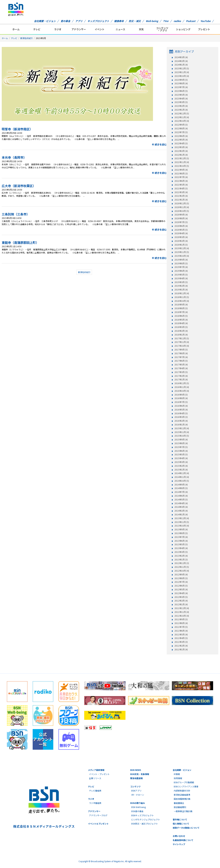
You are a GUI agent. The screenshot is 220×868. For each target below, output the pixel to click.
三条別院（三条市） (16, 214)
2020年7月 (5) (181, 222)
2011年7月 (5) (181, 627)
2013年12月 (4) (182, 518)
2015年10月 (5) (182, 436)
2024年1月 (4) (181, 65)
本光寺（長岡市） (14, 157)
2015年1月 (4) (181, 470)
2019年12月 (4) (182, 248)
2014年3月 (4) (181, 507)
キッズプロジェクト (98, 21)
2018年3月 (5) (181, 327)
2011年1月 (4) (181, 649)
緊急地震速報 (136, 778)
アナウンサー (79, 29)
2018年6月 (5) (181, 316)
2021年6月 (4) (181, 181)
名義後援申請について (183, 840)
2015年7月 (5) (181, 447)
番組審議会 (179, 803)
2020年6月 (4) (181, 226)
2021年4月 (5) (181, 188)
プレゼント (204, 29)
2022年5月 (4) (181, 140)
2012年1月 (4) (181, 604)
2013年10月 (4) (182, 526)
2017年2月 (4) (181, 376)
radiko (177, 21)
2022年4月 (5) (181, 143)
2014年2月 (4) (181, 511)
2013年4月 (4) (181, 548)
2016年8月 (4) (181, 398)
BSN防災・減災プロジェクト (145, 824)
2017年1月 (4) (181, 379)
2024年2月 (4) (181, 61)
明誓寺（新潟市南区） (17, 129)
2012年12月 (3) (182, 563)
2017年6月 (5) (181, 361)
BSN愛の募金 (137, 811)
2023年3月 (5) (181, 102)
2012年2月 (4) (181, 601)
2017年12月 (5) (182, 338)
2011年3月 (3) (181, 642)
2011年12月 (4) (182, 608)
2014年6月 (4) (181, 496)
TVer (166, 21)
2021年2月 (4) (181, 196)
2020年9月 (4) (181, 215)
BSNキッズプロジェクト (143, 815)
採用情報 (178, 778)
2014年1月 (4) (181, 514)
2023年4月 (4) (181, 99)
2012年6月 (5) (181, 586)
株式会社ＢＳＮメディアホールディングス (44, 826)
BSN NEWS (136, 770)
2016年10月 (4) (182, 391)
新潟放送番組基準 (182, 795)
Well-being (152, 21)
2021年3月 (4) (181, 192)
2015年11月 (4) (182, 432)
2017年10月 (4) (182, 346)
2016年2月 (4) (181, 421)
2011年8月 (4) (181, 623)
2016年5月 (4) (181, 410)
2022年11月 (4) (182, 117)
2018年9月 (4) (181, 305)
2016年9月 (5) (181, 395)
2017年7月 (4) (181, 357)
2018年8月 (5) (181, 308)
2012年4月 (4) (181, 593)
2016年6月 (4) (181, 406)
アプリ (79, 21)
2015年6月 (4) (181, 451)
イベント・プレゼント (99, 774)
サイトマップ (179, 844)
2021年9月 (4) (181, 170)
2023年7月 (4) (181, 87)
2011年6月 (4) (181, 631)
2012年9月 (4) (181, 574)
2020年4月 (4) (181, 233)
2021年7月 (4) (181, 177)
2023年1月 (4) (181, 110)
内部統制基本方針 (182, 791)
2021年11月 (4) (182, 162)
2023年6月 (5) (181, 91)
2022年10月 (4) (182, 121)
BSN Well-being (139, 807)
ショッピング (183, 29)
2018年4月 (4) (181, 323)
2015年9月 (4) (181, 440)
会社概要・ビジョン (45, 21)
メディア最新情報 (96, 770)
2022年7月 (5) (181, 132)
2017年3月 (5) (181, 372)
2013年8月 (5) (181, 533)
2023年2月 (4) (181, 106)
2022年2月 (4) (181, 151)
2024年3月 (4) (181, 57)
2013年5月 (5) (181, 544)
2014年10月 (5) (182, 481)
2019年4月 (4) (181, 278)
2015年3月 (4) (181, 462)
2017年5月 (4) (181, 365)
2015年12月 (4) (182, 428)
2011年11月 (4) (182, 612)
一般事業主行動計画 (183, 811)
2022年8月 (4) (181, 128)
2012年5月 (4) (181, 589)
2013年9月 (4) (181, 529)
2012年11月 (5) (182, 567)
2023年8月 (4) (181, 83)
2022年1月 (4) (181, 155)
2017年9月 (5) (181, 350)
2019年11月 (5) (182, 252)
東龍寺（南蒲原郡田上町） (20, 242)
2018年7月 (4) (181, 312)
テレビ (37, 29)
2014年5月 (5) (181, 500)
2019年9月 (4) (181, 260)
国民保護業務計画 (182, 799)
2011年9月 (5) (181, 619)
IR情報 (177, 774)
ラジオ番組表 (95, 803)
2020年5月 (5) (181, 230)
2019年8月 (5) (181, 263)
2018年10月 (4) (182, 301)
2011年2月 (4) (181, 646)
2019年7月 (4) (181, 267)
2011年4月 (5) (181, 638)
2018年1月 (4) (181, 335)
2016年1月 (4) (181, 425)
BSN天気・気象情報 (140, 774)
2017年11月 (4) (182, 342)
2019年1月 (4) (181, 290)
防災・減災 (135, 21)
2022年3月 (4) (181, 147)
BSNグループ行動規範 (184, 782)
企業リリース (95, 778)
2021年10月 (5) (182, 166)
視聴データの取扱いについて (186, 828)
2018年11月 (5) (182, 297)
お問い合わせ (179, 836)
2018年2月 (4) (181, 331)
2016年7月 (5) (181, 402)
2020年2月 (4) (181, 241)
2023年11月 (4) (182, 72)
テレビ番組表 (95, 791)
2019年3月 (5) (181, 282)
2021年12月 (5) (182, 158)
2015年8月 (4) (181, 443)
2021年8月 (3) (181, 173)
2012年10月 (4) (182, 571)
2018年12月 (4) (182, 293)
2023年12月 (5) (182, 68)
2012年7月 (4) (181, 582)
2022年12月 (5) (182, 113)
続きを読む (161, 144)
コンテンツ (135, 786)
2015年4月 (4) (181, 458)
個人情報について (181, 824)
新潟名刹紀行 (26, 38)
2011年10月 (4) (182, 616)
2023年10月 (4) (182, 76)
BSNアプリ (136, 791)
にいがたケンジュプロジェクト (146, 819)
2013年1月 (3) (181, 560)
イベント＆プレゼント (98, 824)
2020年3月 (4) (181, 237)
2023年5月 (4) (181, 95)
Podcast (191, 21)
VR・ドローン (138, 795)
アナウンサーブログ (98, 815)
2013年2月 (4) (181, 556)
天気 (141, 29)
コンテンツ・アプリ (162, 29)
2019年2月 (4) (181, 286)
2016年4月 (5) (181, 413)
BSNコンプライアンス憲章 (186, 786)
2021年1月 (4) (181, 200)
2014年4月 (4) (181, 503)
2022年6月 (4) (181, 136)
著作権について (180, 819)
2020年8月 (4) (181, 218)
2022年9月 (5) (181, 125)
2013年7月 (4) (181, 537)
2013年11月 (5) (182, 522)
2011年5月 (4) (181, 634)
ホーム (16, 29)
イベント (100, 29)
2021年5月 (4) (181, 185)
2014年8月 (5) (181, 488)
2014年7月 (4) (181, 492)
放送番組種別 (180, 807)
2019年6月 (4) (181, 271)
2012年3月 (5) (181, 597)
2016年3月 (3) (181, 417)
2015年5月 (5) (181, 454)
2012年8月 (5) (181, 578)
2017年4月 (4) (181, 368)
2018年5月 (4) (181, 320)
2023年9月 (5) (181, 80)
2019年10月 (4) (182, 256)
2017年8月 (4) (181, 353)
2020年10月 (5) (182, 211)
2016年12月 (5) (182, 383)
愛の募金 (65, 21)
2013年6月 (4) (181, 541)
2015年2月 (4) (181, 466)
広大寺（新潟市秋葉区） (19, 186)
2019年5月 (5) (181, 275)
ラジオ (58, 29)
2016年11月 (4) (182, 387)
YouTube (205, 21)
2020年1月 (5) (181, 245)
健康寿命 (119, 21)
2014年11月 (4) (182, 477)
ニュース (120, 29)
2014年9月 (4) (181, 485)
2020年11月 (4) (182, 207)
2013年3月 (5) (181, 552)
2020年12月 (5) (182, 203)
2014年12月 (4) (182, 473)
